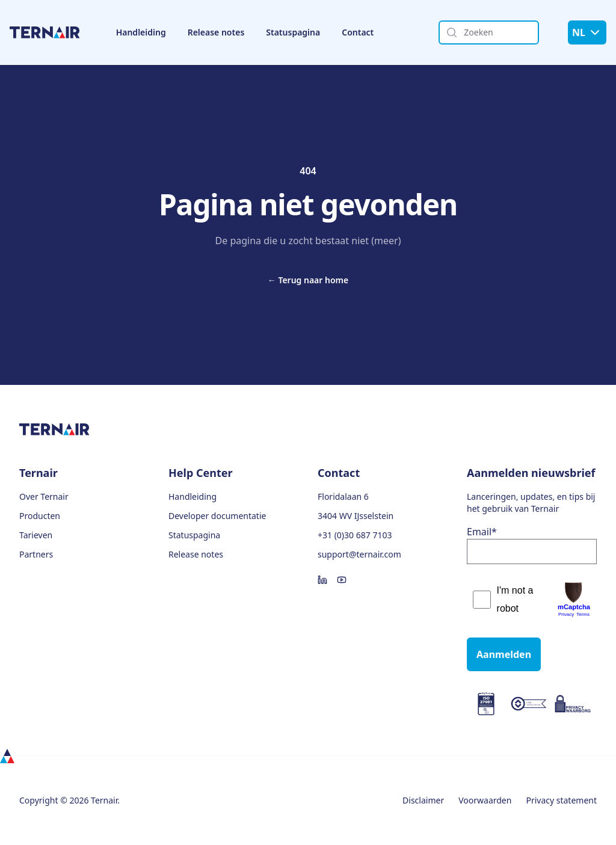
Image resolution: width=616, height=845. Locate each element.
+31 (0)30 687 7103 (355, 535)
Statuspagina (293, 32)
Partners (36, 554)
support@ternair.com (359, 554)
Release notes (216, 32)
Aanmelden (504, 654)
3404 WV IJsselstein (356, 516)
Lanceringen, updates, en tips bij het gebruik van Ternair (531, 502)
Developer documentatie (217, 516)
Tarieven (36, 535)
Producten (40, 516)
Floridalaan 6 (343, 496)
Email (482, 532)
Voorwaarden (485, 800)
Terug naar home (308, 280)
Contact (358, 32)
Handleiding (141, 32)
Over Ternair (44, 496)
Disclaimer (423, 800)
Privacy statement (561, 800)
